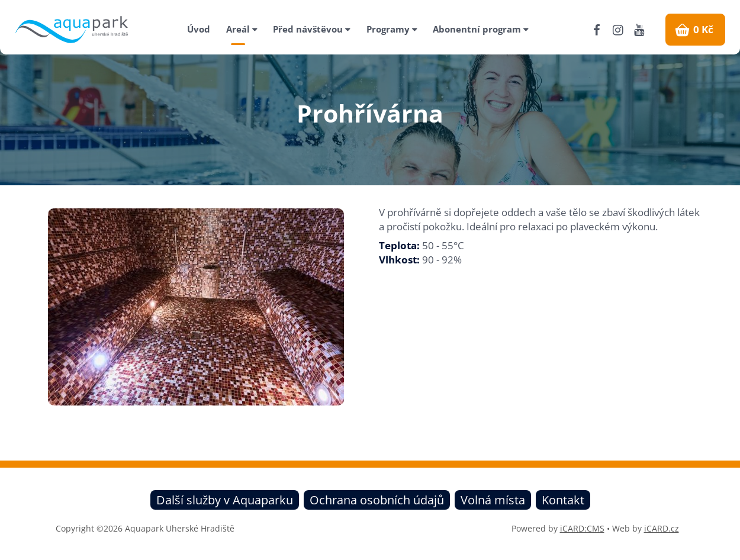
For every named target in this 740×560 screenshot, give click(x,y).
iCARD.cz (662, 528)
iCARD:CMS (582, 528)
